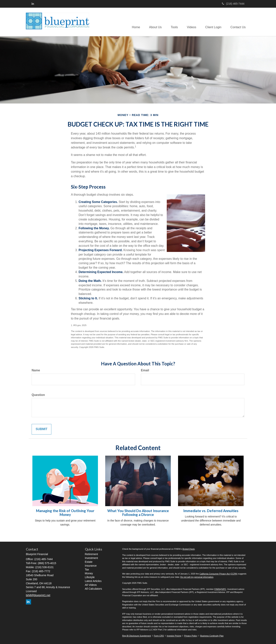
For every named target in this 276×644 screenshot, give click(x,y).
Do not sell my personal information (197, 577)
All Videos (91, 585)
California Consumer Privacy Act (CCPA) (219, 574)
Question (38, 395)
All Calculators (93, 589)
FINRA (217, 589)
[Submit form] (41, 429)
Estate (89, 562)
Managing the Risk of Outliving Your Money (65, 513)
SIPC (224, 589)
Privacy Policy (191, 636)
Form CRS (159, 636)
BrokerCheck (189, 549)
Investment (91, 558)
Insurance (91, 566)
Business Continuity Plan (212, 636)
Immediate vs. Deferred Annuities (211, 511)
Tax (87, 570)
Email (145, 370)
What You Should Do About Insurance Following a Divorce (138, 513)
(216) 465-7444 (233, 4)
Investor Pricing (174, 636)
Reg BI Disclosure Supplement (137, 636)
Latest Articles (93, 581)
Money (89, 573)
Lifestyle (90, 577)
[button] (153, 22)
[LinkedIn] (33, 4)
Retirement (91, 554)
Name (36, 370)
